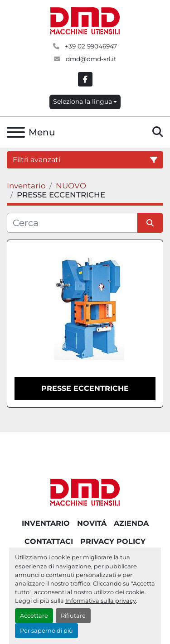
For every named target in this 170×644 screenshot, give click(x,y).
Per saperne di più (46, 631)
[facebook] (85, 79)
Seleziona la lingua (83, 101)
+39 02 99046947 (90, 46)
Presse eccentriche (85, 388)
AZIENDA (131, 523)
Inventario (46, 523)
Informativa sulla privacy (101, 601)
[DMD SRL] (85, 492)
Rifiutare (73, 616)
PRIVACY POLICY (113, 541)
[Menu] (16, 132)
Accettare (34, 616)
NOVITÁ (92, 523)
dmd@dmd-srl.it (90, 59)
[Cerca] (72, 223)
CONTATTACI (49, 541)
